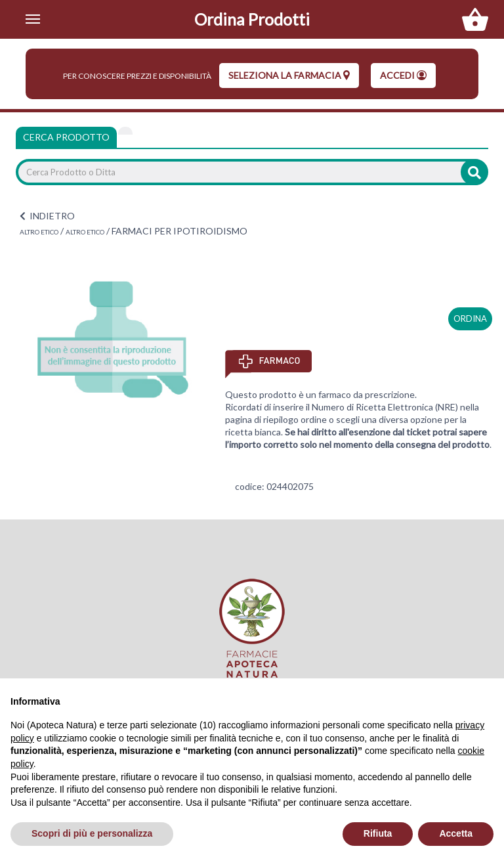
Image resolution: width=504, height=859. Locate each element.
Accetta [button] (456, 833)
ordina (470, 319)
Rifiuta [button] (378, 833)
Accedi (403, 75)
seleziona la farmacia (289, 75)
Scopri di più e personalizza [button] (92, 833)
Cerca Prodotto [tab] (66, 137)
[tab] (125, 131)
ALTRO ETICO (39, 232)
